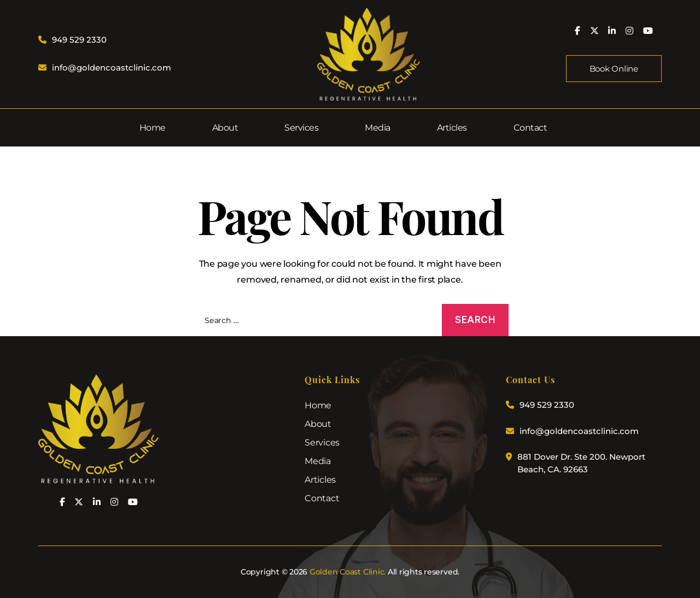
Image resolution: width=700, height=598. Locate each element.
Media (378, 128)
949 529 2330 (79, 40)
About (225, 128)
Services (301, 128)
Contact (530, 128)
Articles (452, 128)
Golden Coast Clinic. (348, 572)
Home (153, 128)
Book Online (614, 69)
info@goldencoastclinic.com (112, 68)
